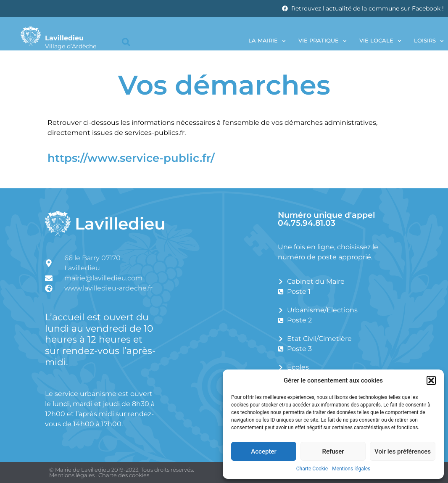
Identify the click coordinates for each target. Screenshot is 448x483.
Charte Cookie (312, 469)
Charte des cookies (124, 475)
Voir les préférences (403, 451)
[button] (431, 380)
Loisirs (429, 41)
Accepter (264, 451)
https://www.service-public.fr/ (131, 158)
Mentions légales (351, 469)
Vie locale (380, 41)
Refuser (333, 451)
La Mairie (267, 41)
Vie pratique (323, 41)
